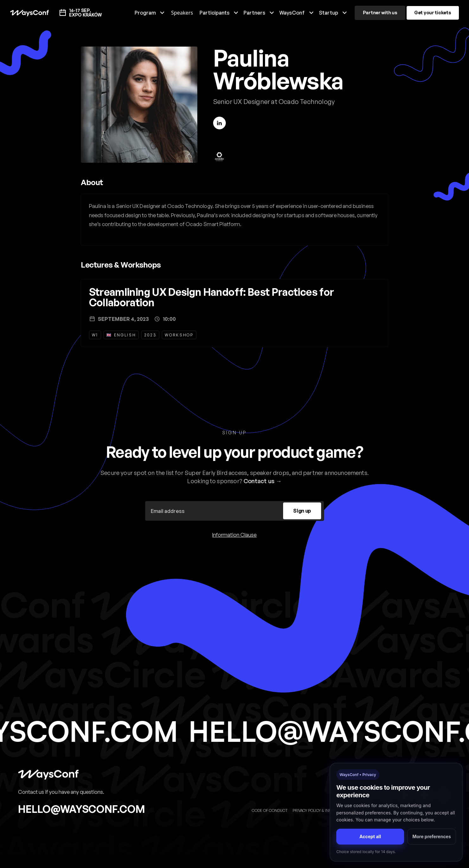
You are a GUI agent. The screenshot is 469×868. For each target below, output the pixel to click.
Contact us (259, 481)
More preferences (432, 836)
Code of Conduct (270, 810)
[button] (150, 13)
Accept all (370, 836)
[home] (29, 13)
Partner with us (380, 13)
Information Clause (234, 535)
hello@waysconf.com (82, 809)
